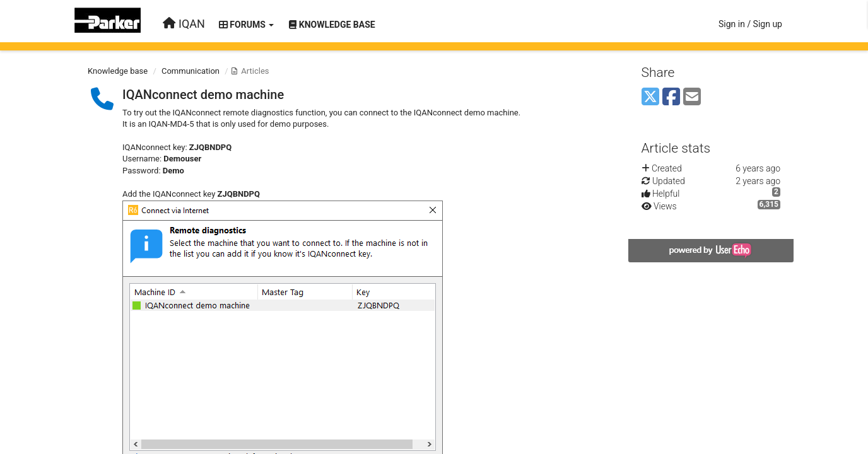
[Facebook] (671, 97)
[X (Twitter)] (650, 97)
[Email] (692, 97)
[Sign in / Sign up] (750, 24)
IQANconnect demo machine (203, 95)
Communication (191, 71)
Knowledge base (118, 71)
